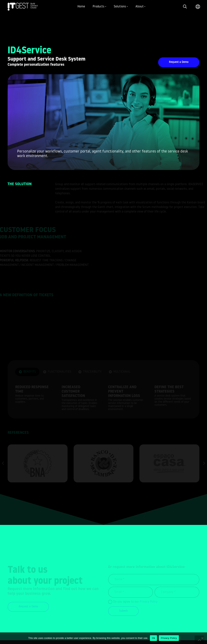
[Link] (23, 7)
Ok (153, 638)
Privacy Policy (169, 638)
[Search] (185, 7)
